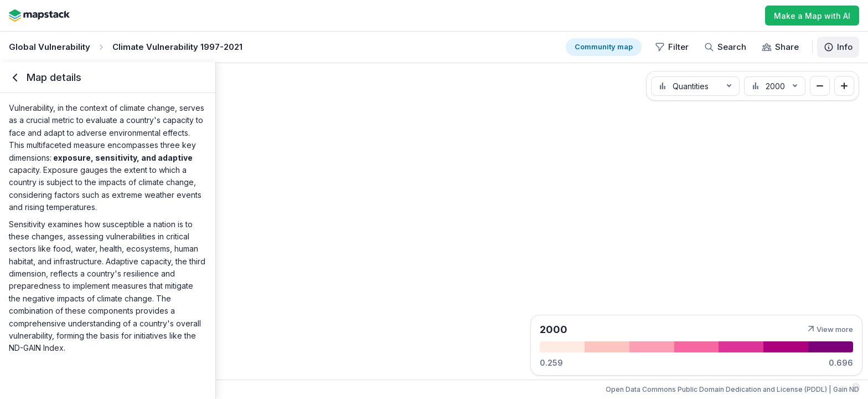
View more (829, 329)
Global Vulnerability (50, 47)
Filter (672, 47)
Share (780, 47)
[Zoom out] (820, 86)
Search (725, 47)
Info (838, 47)
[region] (434, 231)
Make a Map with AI (812, 16)
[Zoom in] (844, 86)
